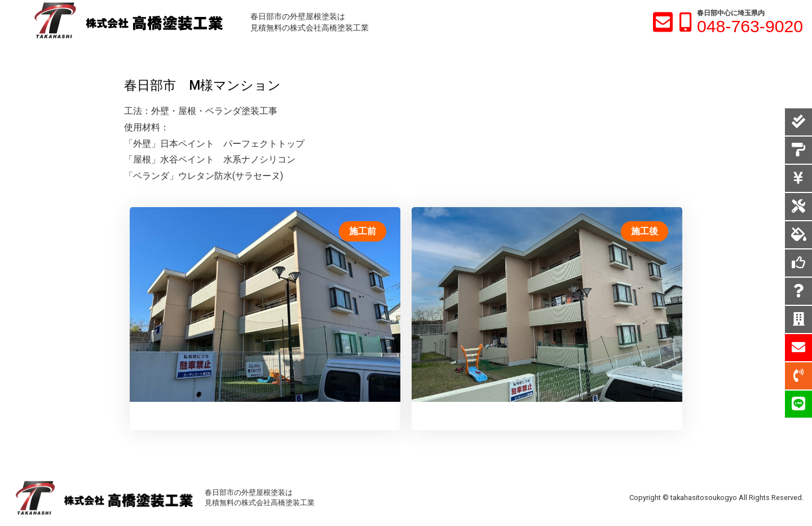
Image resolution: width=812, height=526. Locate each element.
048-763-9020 (750, 26)
